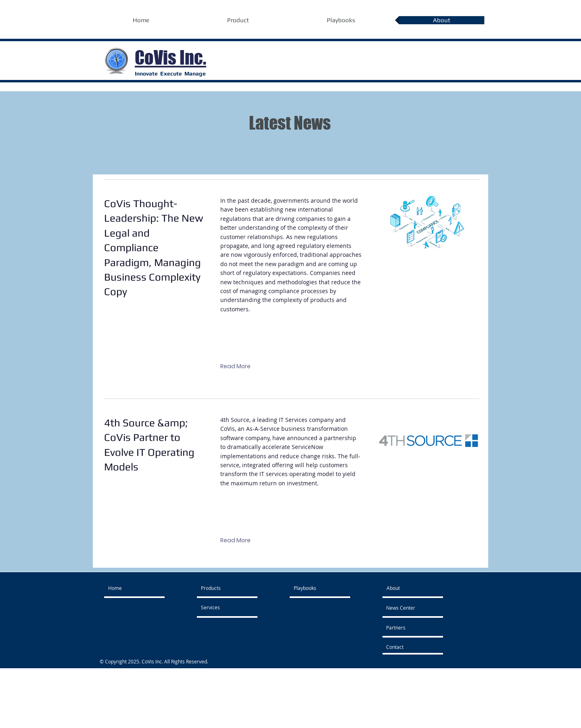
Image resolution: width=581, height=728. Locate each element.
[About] (408, 588)
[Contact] (408, 647)
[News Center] (409, 608)
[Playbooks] (316, 588)
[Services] (220, 607)
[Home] (139, 588)
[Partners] (408, 627)
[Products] (224, 588)
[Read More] (235, 366)
